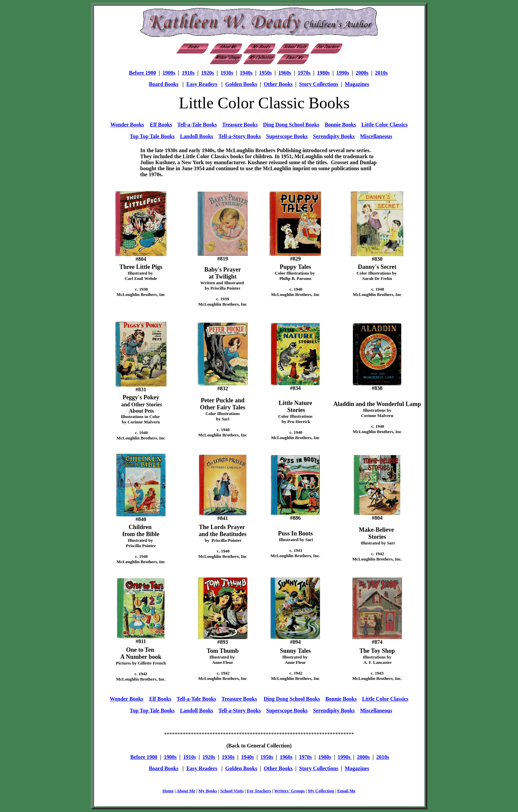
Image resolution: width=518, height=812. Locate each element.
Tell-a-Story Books (240, 136)
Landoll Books (196, 136)
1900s (169, 73)
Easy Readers (202, 84)
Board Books (164, 84)
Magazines (357, 84)
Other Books (278, 84)
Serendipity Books (334, 136)
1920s (207, 73)
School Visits (232, 791)
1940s (246, 73)
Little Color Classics (385, 125)
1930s (227, 73)
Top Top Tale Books (152, 136)
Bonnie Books (340, 125)
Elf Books (161, 125)
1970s (304, 73)
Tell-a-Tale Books (197, 125)
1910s (188, 73)
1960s (285, 73)
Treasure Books (240, 125)
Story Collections (319, 84)
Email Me (347, 791)
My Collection (321, 791)
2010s (381, 73)
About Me (186, 791)
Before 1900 (142, 73)
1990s (343, 73)
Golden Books (241, 84)
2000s (362, 73)
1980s (323, 73)
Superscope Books (287, 136)
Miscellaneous (376, 136)
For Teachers (259, 791)
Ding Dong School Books (291, 125)
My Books (208, 791)
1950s (266, 73)
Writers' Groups (290, 791)
